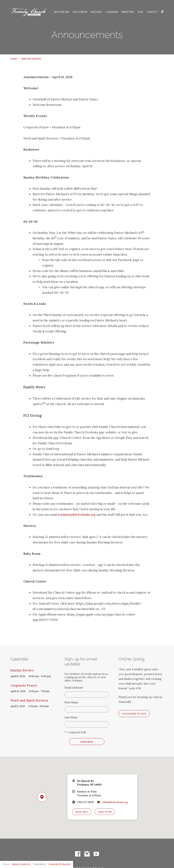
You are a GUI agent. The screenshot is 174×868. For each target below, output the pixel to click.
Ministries (128, 12)
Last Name (71, 717)
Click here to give (134, 714)
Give (140, 12)
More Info (82, 812)
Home (14, 59)
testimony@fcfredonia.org (77, 515)
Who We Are (61, 12)
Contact (153, 12)
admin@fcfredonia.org (115, 802)
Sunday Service (22, 670)
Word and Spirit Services (29, 700)
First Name (71, 702)
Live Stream (80, 12)
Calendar (112, 12)
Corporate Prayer (24, 685)
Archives (96, 12)
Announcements (31, 59)
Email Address (74, 688)
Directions (105, 812)
